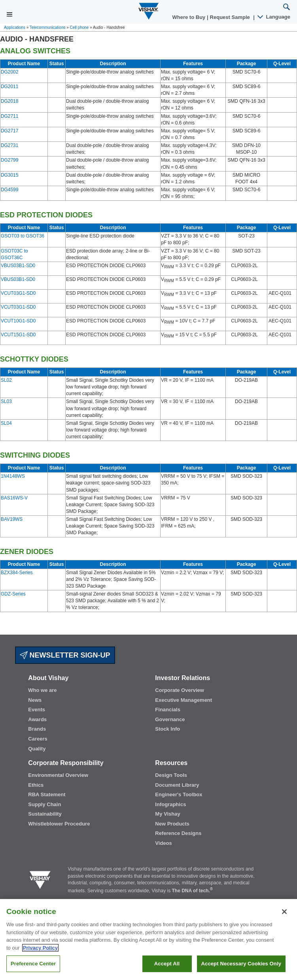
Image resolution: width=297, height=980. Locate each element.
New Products (172, 824)
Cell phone (79, 27)
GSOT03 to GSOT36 (23, 236)
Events (37, 710)
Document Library (177, 785)
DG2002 (9, 72)
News (35, 700)
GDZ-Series (13, 594)
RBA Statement (47, 794)
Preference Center (33, 964)
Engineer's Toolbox (179, 794)
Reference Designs (178, 833)
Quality (37, 749)
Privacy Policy (40, 948)
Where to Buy (190, 17)
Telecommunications (48, 27)
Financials (168, 710)
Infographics (170, 804)
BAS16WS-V (14, 498)
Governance (170, 719)
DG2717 (9, 131)
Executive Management (183, 700)
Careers (38, 739)
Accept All (167, 964)
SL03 (6, 401)
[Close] (284, 912)
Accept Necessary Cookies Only (241, 964)
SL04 (6, 423)
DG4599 (9, 190)
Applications (15, 27)
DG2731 (9, 145)
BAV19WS (12, 519)
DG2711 (9, 116)
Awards (37, 719)
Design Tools (171, 775)
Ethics (36, 785)
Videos (163, 843)
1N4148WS (13, 476)
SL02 (6, 380)
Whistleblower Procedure (59, 824)
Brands (37, 729)
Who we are (42, 690)
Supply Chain (44, 804)
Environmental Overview (58, 775)
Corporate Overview (180, 690)
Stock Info (167, 729)
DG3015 (9, 175)
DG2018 (9, 101)
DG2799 (9, 160)
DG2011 (9, 87)
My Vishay (167, 814)
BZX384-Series (17, 573)
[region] (148, 939)
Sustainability (45, 814)
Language (274, 17)
